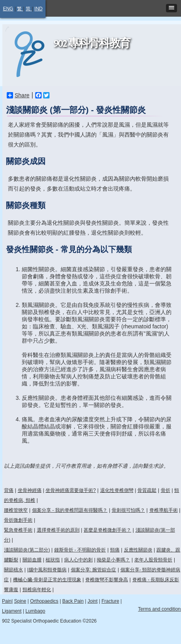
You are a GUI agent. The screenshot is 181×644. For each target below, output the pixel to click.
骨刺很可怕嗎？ (128, 510)
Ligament (12, 611)
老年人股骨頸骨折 (153, 560)
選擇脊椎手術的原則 (58, 530)
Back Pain (73, 601)
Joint (92, 601)
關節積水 (13, 570)
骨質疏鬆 (147, 490)
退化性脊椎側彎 (117, 490)
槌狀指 (53, 560)
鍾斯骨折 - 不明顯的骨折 (80, 550)
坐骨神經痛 (30, 490)
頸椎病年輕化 (37, 590)
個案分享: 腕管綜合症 (94, 570)
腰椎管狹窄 (16, 510)
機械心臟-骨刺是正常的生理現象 (47, 580)
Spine (20, 601)
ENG (8, 9)
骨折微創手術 (18, 520)
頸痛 (115, 550)
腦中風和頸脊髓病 (48, 570)
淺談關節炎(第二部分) (27, 550)
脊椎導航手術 (164, 510)
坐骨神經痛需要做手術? (71, 490)
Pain (7, 601)
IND (39, 9)
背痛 (9, 490)
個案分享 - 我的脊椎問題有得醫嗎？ (70, 510)
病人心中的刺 (78, 560)
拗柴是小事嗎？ (113, 560)
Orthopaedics (44, 601)
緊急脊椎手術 (18, 530)
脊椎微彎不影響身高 (107, 580)
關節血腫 (32, 560)
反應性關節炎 (138, 550)
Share (18, 95)
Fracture (110, 601)
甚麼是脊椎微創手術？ (107, 530)
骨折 (166, 490)
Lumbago (35, 611)
